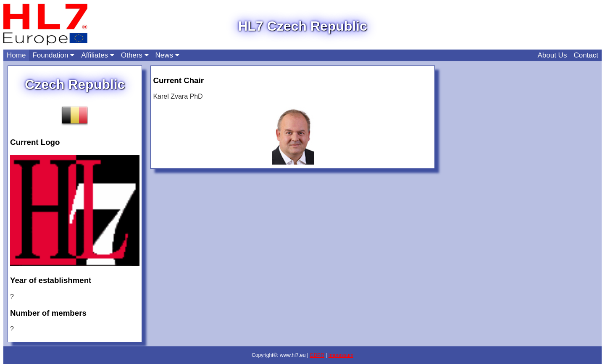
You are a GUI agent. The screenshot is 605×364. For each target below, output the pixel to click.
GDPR (317, 355)
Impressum (341, 355)
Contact (586, 55)
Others (135, 55)
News (167, 55)
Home (16, 55)
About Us (552, 55)
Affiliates (98, 55)
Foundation (53, 55)
